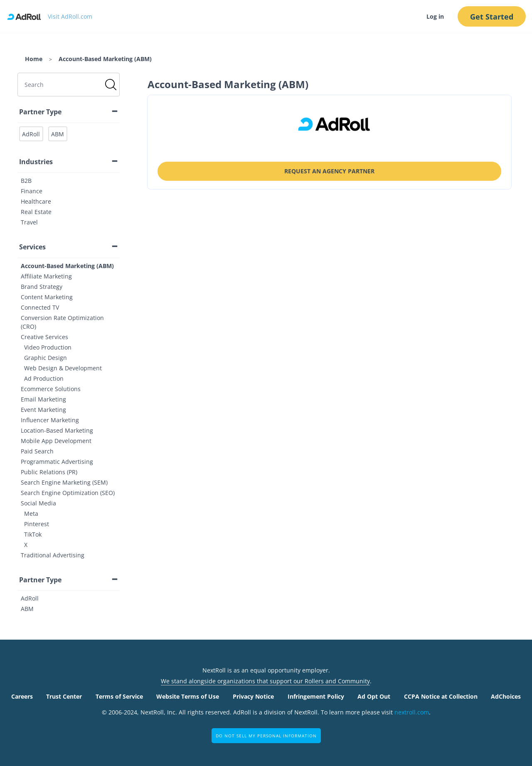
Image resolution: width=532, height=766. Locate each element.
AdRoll (30, 598)
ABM (27, 609)
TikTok (33, 534)
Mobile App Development (56, 441)
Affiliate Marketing (46, 276)
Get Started (492, 17)
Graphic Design (46, 358)
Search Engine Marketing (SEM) (64, 482)
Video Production (48, 347)
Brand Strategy (42, 287)
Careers (22, 696)
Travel (29, 222)
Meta (31, 514)
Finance (32, 191)
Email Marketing (43, 399)
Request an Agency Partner (329, 171)
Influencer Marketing (50, 420)
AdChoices (506, 696)
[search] (69, 85)
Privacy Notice (253, 696)
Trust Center (64, 696)
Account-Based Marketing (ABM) (67, 266)
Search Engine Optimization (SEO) (68, 493)
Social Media (38, 503)
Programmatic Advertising (57, 462)
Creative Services (44, 337)
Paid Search (37, 451)
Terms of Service (119, 696)
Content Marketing (47, 297)
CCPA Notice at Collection (441, 696)
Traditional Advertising (53, 555)
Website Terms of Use (188, 696)
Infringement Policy (316, 696)
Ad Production (44, 378)
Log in (435, 16)
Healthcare (36, 201)
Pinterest (37, 524)
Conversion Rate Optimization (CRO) (62, 322)
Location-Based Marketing (57, 430)
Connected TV (40, 307)
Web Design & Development (63, 368)
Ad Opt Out (374, 696)
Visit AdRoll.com (70, 16)
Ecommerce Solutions (51, 389)
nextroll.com (412, 712)
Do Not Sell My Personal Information (266, 736)
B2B (26, 181)
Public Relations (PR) (49, 472)
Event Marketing (43, 410)
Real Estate (36, 212)
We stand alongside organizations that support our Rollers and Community (265, 681)
